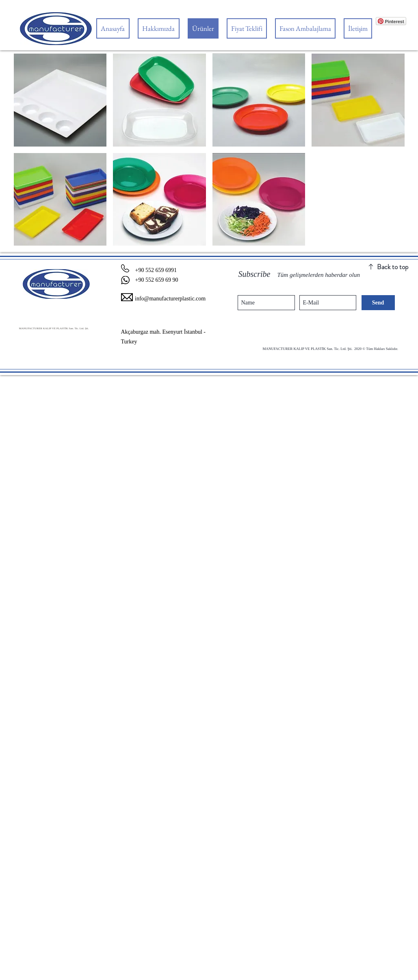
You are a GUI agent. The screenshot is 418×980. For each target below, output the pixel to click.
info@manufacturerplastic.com (170, 299)
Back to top (393, 267)
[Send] (378, 303)
